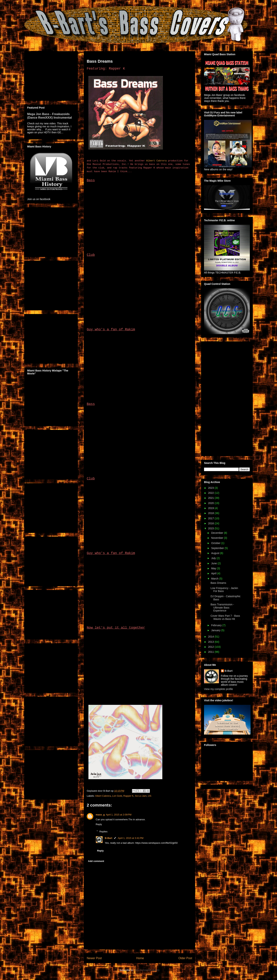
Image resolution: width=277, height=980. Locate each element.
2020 (211, 503)
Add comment (96, 861)
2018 (211, 513)
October (216, 543)
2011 (211, 652)
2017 (211, 518)
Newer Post (94, 958)
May (214, 568)
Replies (103, 831)
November (217, 538)
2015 (211, 528)
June (214, 563)
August (215, 553)
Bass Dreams (218, 583)
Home (140, 958)
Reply (99, 824)
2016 (211, 523)
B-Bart (109, 838)
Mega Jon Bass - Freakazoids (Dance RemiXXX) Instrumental (50, 116)
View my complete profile (218, 689)
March (215, 579)
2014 (211, 637)
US (150, 796)
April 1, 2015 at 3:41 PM (131, 838)
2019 (211, 508)
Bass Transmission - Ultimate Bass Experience (222, 608)
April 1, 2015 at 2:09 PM (119, 815)
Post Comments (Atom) (147, 970)
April (214, 573)
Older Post (185, 958)
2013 (211, 642)
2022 (211, 493)
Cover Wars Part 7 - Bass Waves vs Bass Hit (225, 617)
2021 (211, 498)
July (214, 558)
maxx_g (100, 815)
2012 (211, 647)
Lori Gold (117, 796)
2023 (211, 488)
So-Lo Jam (141, 796)
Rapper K (129, 796)
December (217, 533)
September (218, 548)
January (216, 630)
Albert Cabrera (156, 161)
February (217, 625)
